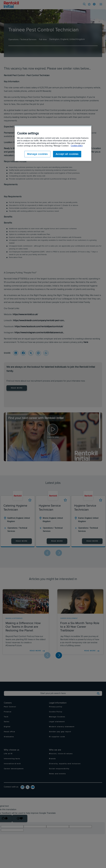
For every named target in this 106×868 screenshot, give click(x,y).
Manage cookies (37, 154)
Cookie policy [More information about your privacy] (77, 146)
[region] (53, 143)
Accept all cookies (67, 154)
